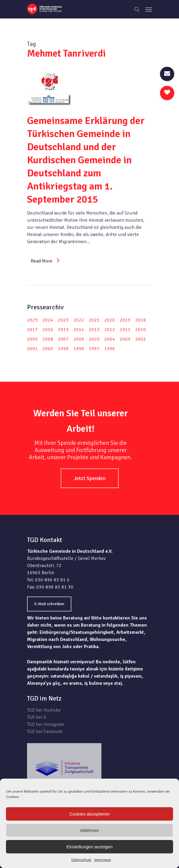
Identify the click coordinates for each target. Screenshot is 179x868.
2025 (32, 320)
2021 (94, 320)
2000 (48, 349)
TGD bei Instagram (46, 724)
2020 (110, 320)
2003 (125, 339)
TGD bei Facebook (45, 732)
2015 (63, 330)
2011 (125, 330)
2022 (79, 320)
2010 (141, 330)
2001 (32, 349)
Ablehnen (89, 830)
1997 (94, 349)
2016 (48, 330)
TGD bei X (37, 717)
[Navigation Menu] (149, 9)
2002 (141, 339)
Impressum (103, 860)
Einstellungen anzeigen (89, 847)
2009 (32, 339)
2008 (48, 339)
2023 (63, 320)
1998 (79, 349)
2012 (110, 330)
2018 (141, 320)
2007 (63, 339)
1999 (63, 349)
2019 (125, 320)
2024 (48, 320)
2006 (79, 339)
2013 (94, 330)
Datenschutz (81, 860)
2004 (110, 339)
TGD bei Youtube (44, 710)
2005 (94, 339)
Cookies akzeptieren (89, 814)
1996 (110, 349)
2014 (79, 330)
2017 (32, 330)
